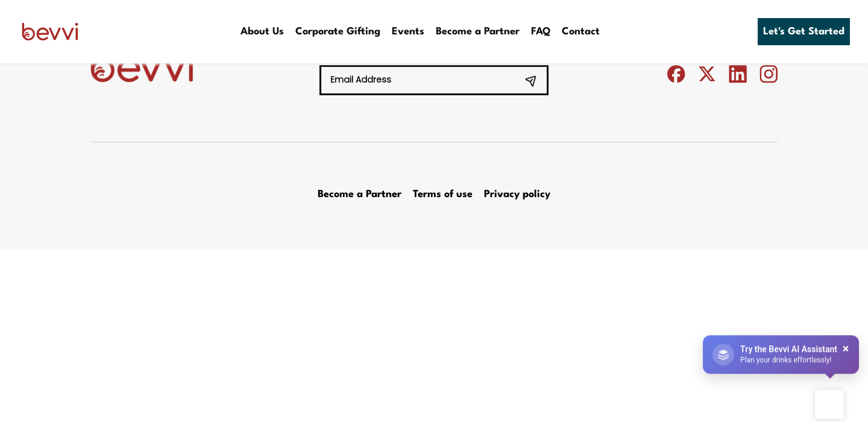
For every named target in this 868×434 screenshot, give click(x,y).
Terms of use (443, 194)
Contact (581, 32)
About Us (262, 32)
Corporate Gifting (338, 32)
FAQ (541, 32)
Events (408, 32)
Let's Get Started (804, 32)
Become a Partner (478, 32)
